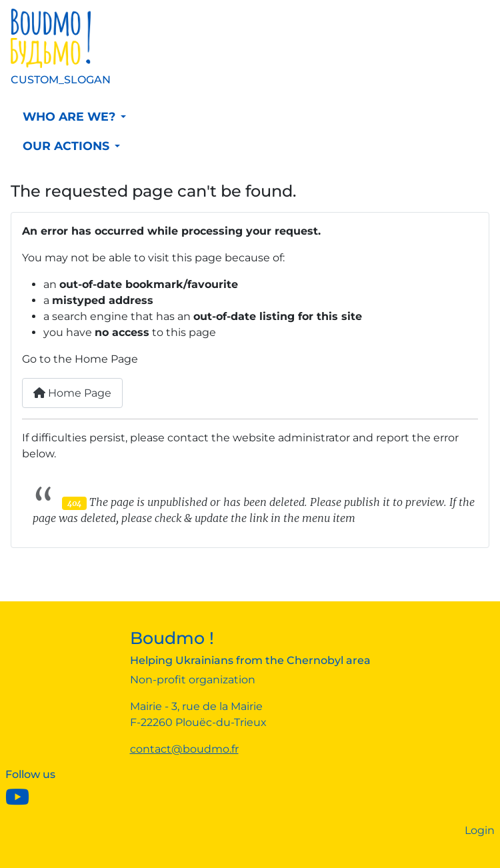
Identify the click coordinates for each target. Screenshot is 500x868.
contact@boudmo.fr (184, 749)
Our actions (66, 146)
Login (480, 830)
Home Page (72, 393)
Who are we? (69, 116)
